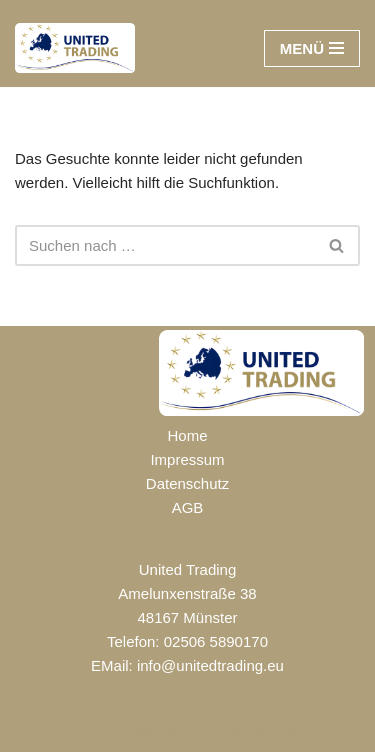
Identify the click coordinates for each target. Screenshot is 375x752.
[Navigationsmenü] (312, 48)
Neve (91, 731)
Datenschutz (187, 483)
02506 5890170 (216, 641)
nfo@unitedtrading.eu (212, 665)
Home (187, 435)
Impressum (187, 459)
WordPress (264, 731)
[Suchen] (165, 245)
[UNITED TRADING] (75, 48)
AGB (188, 507)
